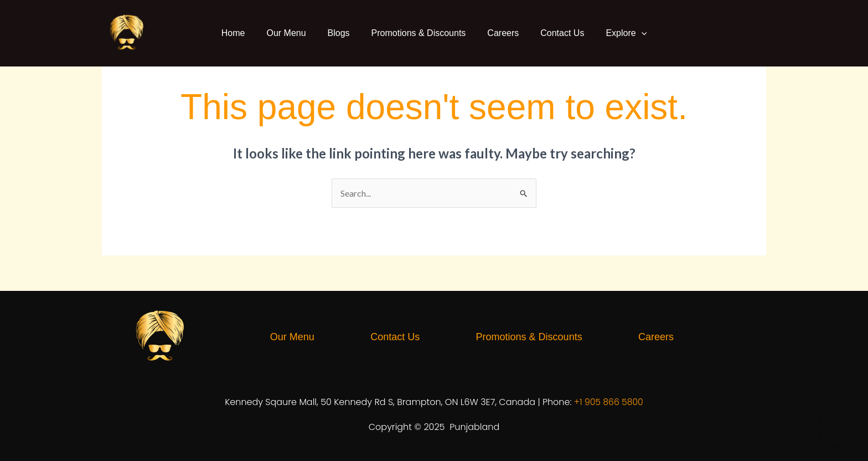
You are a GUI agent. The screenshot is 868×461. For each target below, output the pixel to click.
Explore (621, 33)
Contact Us (559, 33)
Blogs (340, 33)
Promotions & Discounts (419, 33)
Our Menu (289, 33)
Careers (501, 33)
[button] (637, 33)
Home (238, 33)
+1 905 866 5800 (608, 402)
